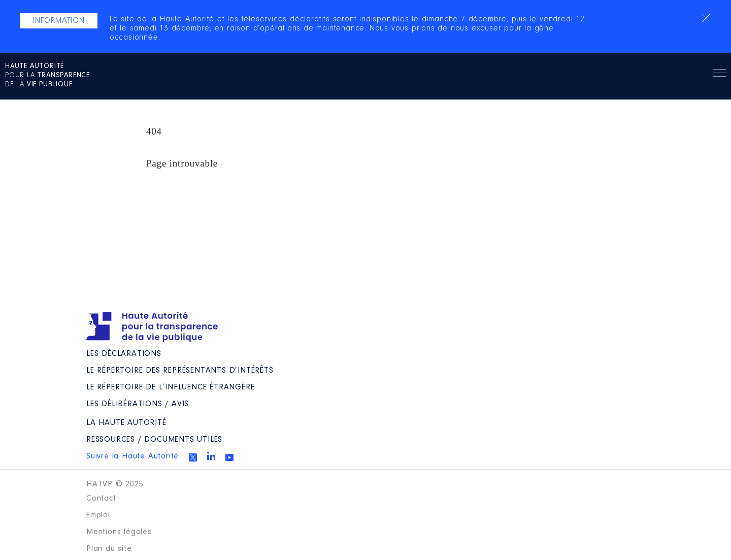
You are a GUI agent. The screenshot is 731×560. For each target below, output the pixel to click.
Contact (101, 499)
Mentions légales (119, 532)
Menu (719, 75)
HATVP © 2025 (115, 484)
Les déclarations (124, 354)
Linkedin (211, 456)
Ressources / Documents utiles (154, 440)
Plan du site (109, 549)
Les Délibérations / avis (138, 404)
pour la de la (47, 76)
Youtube (229, 457)
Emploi (98, 515)
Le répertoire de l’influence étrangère (170, 387)
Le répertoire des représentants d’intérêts (180, 371)
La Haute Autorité (126, 423)
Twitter (193, 457)
